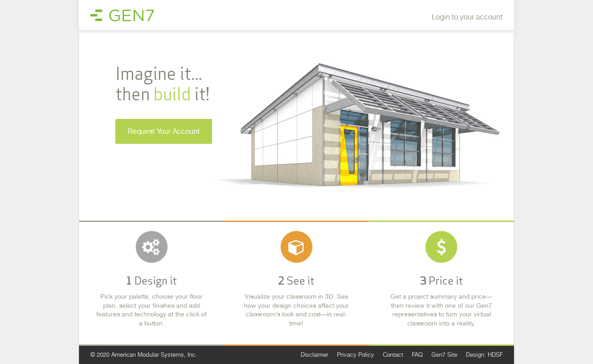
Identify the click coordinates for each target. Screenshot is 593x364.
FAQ (417, 355)
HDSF (495, 355)
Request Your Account (164, 131)
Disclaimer (314, 355)
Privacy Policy (356, 355)
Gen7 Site (444, 355)
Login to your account (467, 17)
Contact (393, 355)
